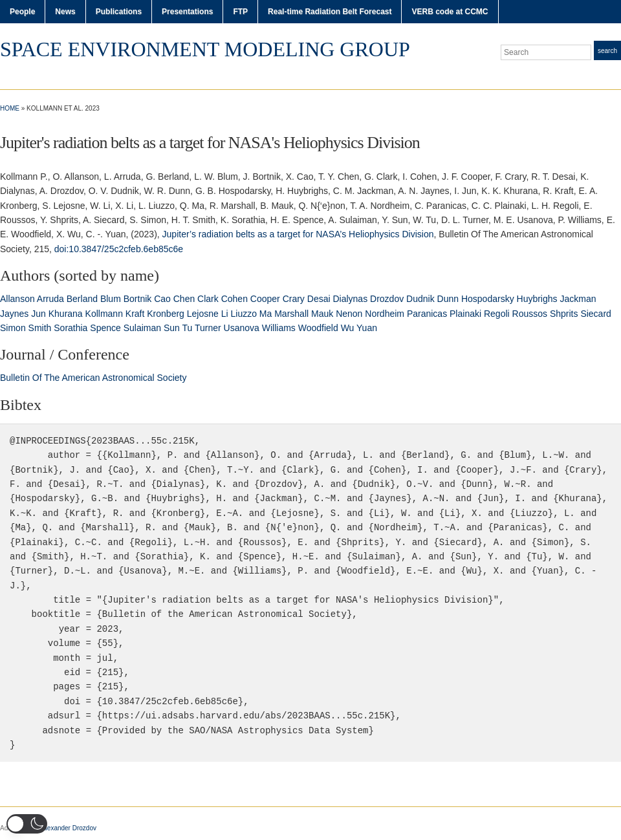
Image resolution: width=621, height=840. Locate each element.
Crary (294, 299)
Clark (208, 299)
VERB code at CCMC (450, 12)
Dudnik (420, 299)
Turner (208, 328)
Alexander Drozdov (69, 828)
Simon (13, 328)
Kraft (135, 314)
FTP (240, 12)
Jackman (578, 299)
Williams (279, 328)
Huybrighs (537, 299)
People (22, 12)
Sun (172, 328)
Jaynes (14, 314)
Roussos (530, 314)
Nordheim (385, 314)
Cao (162, 299)
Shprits (564, 314)
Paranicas (427, 314)
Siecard (595, 314)
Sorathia (71, 328)
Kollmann (104, 314)
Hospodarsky (488, 299)
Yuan (367, 328)
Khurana (66, 314)
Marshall (291, 314)
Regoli (497, 314)
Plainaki (465, 314)
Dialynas (350, 299)
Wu (348, 328)
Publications (119, 12)
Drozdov (387, 299)
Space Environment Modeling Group (205, 49)
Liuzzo (244, 314)
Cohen (234, 299)
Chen (184, 299)
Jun (38, 314)
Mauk (322, 314)
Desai (319, 299)
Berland (82, 299)
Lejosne (203, 314)
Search (607, 51)
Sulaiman (142, 328)
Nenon (349, 314)
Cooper (265, 299)
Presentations (187, 12)
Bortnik (138, 299)
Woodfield (318, 328)
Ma (266, 314)
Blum (111, 299)
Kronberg (166, 314)
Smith (40, 328)
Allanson (17, 299)
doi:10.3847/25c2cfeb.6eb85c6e (119, 249)
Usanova (242, 328)
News (65, 12)
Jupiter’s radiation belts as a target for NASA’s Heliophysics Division (298, 234)
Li (225, 314)
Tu (188, 328)
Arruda (50, 299)
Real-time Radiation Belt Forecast (330, 12)
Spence (105, 328)
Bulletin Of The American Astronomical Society (93, 378)
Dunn (448, 299)
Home (10, 108)
